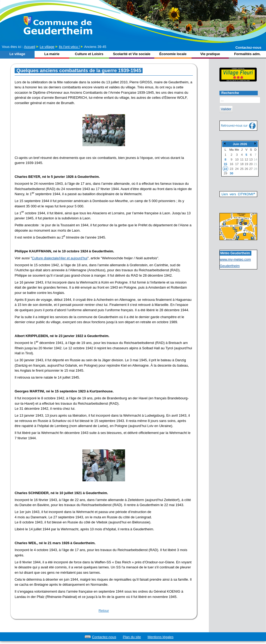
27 (251, 169)
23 (232, 169)
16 (232, 164)
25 (242, 169)
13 (251, 159)
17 (237, 164)
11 (242, 159)
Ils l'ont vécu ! (69, 47)
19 (246, 164)
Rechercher (220, 97)
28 (255, 169)
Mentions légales (161, 637)
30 (232, 173)
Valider (226, 109)
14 (255, 159)
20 (251, 164)
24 (237, 169)
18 (242, 164)
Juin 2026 (240, 144)
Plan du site (132, 637)
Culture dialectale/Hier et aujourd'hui (60, 258)
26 (246, 169)
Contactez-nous (248, 48)
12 (246, 159)
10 (237, 159)
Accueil (30, 47)
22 (225, 169)
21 (255, 164)
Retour (104, 611)
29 (225, 173)
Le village (47, 47)
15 (225, 164)
